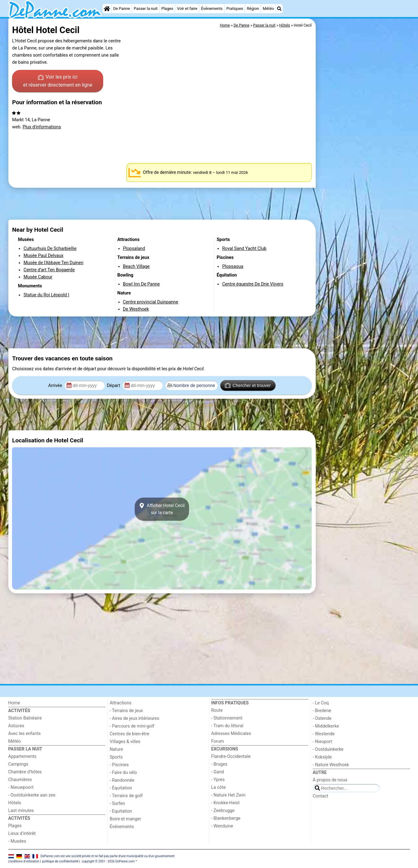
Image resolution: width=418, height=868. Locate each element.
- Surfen (117, 804)
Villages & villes (125, 742)
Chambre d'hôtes (25, 772)
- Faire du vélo (123, 773)
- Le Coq (321, 703)
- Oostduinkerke (328, 749)
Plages (167, 9)
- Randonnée (122, 780)
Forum (218, 741)
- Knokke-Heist (226, 803)
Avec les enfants (25, 734)
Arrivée (56, 386)
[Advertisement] (364, 161)
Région (253, 9)
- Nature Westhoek (331, 765)
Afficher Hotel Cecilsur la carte (162, 509)
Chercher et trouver (248, 385)
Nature (116, 749)
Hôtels (15, 803)
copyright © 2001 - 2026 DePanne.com (108, 861)
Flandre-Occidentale (231, 756)
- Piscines (119, 765)
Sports (116, 757)
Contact (320, 796)
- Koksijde (322, 757)
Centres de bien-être (129, 734)
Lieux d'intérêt (22, 834)
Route (217, 710)
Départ (114, 386)
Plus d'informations (42, 127)
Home (14, 703)
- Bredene (322, 711)
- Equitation (121, 811)
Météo (268, 9)
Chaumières (20, 780)
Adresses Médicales (231, 734)
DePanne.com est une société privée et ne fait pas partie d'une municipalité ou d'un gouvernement (108, 856)
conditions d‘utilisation (24, 861)
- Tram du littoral (227, 726)
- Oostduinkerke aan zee (32, 795)
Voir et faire (187, 9)
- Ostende (322, 718)
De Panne (121, 9)
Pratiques (235, 9)
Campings (18, 764)
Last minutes (21, 811)
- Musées (17, 841)
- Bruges (219, 764)
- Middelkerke (326, 726)
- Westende (324, 734)
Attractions (120, 703)
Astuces (16, 726)
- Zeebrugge (223, 811)
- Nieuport (322, 742)
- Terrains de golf (126, 796)
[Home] (107, 9)
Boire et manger (125, 819)
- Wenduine (222, 826)
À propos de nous (330, 780)
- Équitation (121, 788)
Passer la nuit (146, 9)
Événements (212, 9)
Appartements (22, 756)
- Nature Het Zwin (228, 795)
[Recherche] (279, 9)
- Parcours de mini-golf (132, 726)
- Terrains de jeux (126, 711)
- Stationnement (227, 718)
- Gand (218, 772)
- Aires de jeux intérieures (134, 718)
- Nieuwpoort (21, 787)
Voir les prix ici (58, 81)
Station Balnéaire (25, 718)
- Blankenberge (226, 818)
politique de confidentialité (60, 861)
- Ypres (218, 780)
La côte (219, 787)
